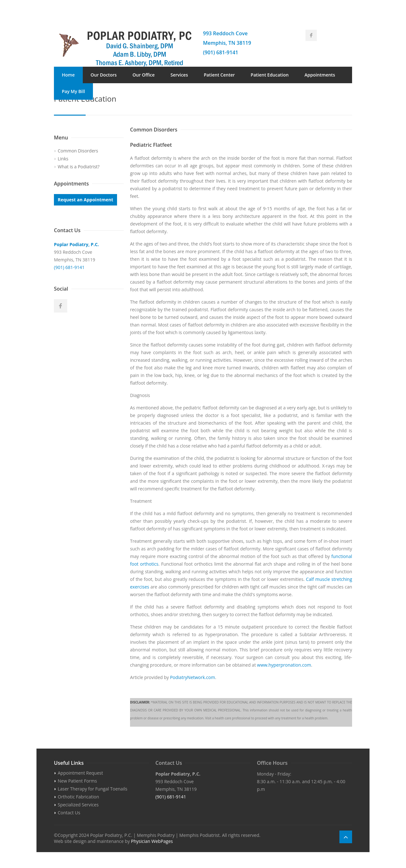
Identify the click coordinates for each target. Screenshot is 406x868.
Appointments (320, 75)
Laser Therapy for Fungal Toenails (92, 789)
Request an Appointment (85, 200)
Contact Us (112, 91)
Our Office (144, 75)
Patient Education (270, 75)
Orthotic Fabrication (78, 797)
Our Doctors (104, 75)
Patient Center (219, 75)
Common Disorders (78, 151)
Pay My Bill (73, 91)
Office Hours (272, 763)
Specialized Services (78, 805)
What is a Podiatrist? (79, 167)
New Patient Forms (77, 781)
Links (63, 159)
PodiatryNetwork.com (193, 677)
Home (68, 75)
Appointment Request (80, 773)
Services (179, 75)
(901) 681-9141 (221, 52)
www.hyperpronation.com (284, 665)
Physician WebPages (152, 841)
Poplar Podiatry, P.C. (76, 244)
